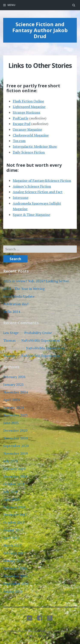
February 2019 (14, 469)
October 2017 (14, 522)
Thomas (9, 340)
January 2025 (13, 384)
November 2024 (15, 392)
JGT (53, 635)
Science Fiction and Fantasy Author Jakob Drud (40, 30)
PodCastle (21, 118)
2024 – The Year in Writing (24, 289)
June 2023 (11, 423)
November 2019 (15, 453)
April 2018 (11, 499)
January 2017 (13, 561)
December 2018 (15, 476)
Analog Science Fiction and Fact (38, 192)
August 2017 (13, 530)
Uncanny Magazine (27, 129)
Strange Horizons (26, 112)
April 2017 (11, 538)
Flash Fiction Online (28, 101)
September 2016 (16, 584)
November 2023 (15, 415)
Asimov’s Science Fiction (32, 186)
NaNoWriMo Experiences (41, 340)
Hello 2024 (12, 312)
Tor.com (19, 141)
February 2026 (14, 377)
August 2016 (13, 591)
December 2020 (15, 430)
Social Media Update (19, 296)
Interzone (21, 198)
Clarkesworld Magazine (31, 135)
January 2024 (13, 407)
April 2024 (11, 400)
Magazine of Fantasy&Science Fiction (42, 181)
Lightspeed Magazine (29, 107)
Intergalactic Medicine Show (35, 146)
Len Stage (11, 333)
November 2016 (15, 576)
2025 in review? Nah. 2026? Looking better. (36, 281)
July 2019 (10, 461)
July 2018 (10, 492)
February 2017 (14, 553)
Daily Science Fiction (29, 152)
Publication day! (16, 304)
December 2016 (15, 568)
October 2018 (14, 484)
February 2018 (14, 507)
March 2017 (12, 545)
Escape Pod (22, 124)
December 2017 (15, 515)
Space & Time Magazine (31, 215)
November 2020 (15, 438)
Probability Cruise (38, 333)
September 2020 (16, 446)
